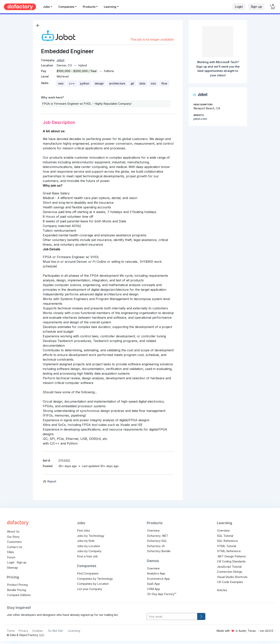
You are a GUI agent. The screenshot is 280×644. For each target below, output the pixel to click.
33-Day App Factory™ (162, 594)
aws (61, 83)
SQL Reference (227, 541)
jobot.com (200, 119)
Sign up (256, 7)
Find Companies (88, 573)
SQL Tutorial (225, 536)
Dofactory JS (156, 546)
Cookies (37, 631)
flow (164, 83)
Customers (14, 542)
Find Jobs (84, 530)
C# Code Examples (230, 582)
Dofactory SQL (157, 541)
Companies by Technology (95, 579)
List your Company (90, 589)
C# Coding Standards (231, 561)
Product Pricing (17, 585)
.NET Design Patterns (231, 556)
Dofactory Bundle (159, 551)
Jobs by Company (89, 551)
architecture (117, 83)
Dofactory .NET (157, 536)
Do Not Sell (55, 631)
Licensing (74, 631)
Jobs (46, 7)
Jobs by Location (89, 546)
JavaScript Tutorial (229, 567)
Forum (11, 557)
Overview (153, 530)
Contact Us (15, 547)
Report (49, 481)
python (85, 83)
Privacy (23, 631)
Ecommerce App (158, 579)
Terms (11, 631)
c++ (72, 83)
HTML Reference (229, 551)
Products (89, 7)
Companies (66, 7)
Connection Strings (230, 572)
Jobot (60, 60)
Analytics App (156, 573)
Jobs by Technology (91, 536)
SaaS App (153, 584)
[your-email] (172, 617)
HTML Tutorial (227, 546)
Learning (110, 7)
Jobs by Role (86, 541)
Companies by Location (93, 584)
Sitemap (12, 568)
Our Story (13, 537)
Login (239, 7)
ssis (153, 83)
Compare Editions (19, 595)
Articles (222, 590)
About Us (13, 531)
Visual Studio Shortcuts (232, 577)
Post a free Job (87, 556)
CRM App (154, 589)
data (142, 83)
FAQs (10, 552)
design (99, 83)
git (132, 83)
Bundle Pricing (17, 590)
